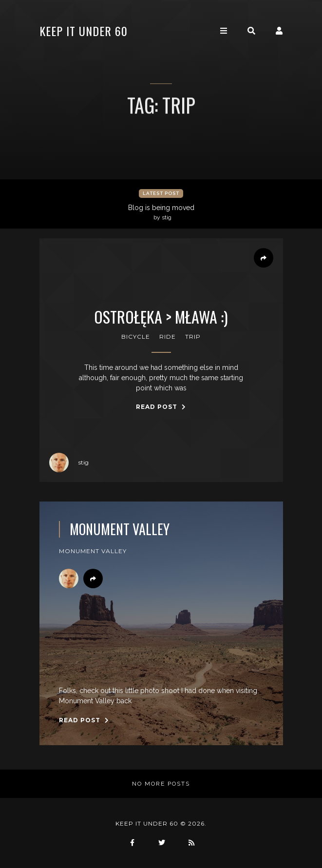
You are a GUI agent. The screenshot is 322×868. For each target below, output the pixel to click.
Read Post (161, 407)
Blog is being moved (162, 212)
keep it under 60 (84, 31)
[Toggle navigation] (224, 31)
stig (69, 463)
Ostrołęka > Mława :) (161, 317)
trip (193, 337)
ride (168, 337)
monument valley (93, 551)
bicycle (136, 337)
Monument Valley (120, 529)
